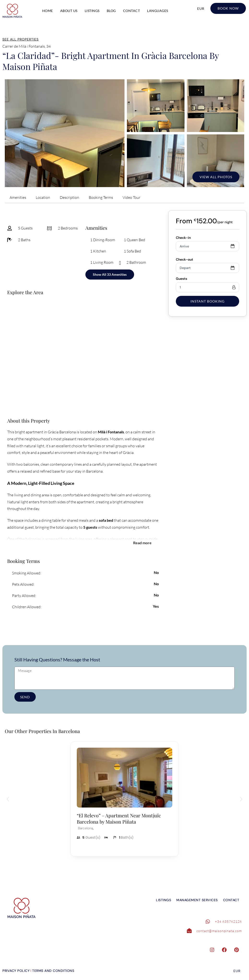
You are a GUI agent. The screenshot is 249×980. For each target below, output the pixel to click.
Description (69, 197)
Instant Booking (207, 301)
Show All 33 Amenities (110, 274)
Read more (142, 542)
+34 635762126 (228, 921)
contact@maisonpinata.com (219, 931)
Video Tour (131, 197)
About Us (69, 11)
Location (43, 197)
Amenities (18, 197)
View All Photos (216, 177)
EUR (201, 8)
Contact (132, 11)
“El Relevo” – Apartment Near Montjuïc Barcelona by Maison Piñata (119, 818)
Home (48, 11)
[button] (8, 799)
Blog (111, 11)
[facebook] (227, 951)
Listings (92, 11)
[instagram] (214, 951)
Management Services (197, 900)
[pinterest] (239, 951)
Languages (158, 11)
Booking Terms (101, 197)
